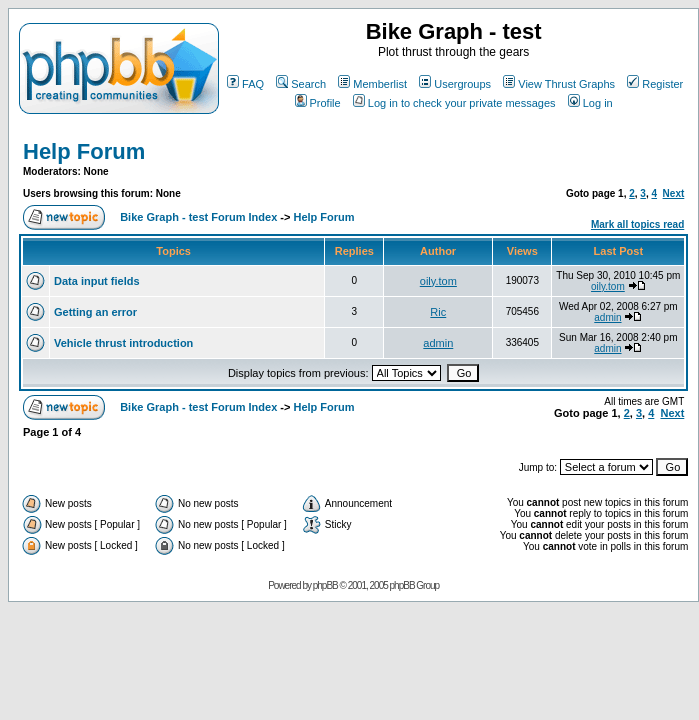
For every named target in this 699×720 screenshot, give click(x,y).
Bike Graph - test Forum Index (198, 217)
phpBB (325, 585)
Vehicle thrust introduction (123, 343)
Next (674, 193)
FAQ (245, 84)
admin (607, 317)
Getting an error (95, 312)
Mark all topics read (637, 224)
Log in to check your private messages (454, 103)
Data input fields (97, 281)
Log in (590, 103)
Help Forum (84, 151)
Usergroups (455, 84)
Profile (318, 103)
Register (655, 84)
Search (301, 84)
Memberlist (372, 84)
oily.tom (438, 281)
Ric (438, 312)
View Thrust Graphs (559, 84)
